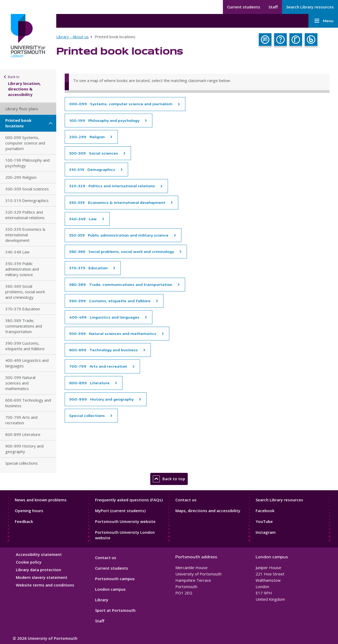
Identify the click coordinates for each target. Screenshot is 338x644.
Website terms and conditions (45, 585)
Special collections (22, 463)
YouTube (264, 521)
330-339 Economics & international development (25, 235)
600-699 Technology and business (28, 403)
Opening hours (29, 511)
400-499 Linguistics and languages (27, 363)
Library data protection (38, 570)
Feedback (24, 521)
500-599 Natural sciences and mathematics (20, 383)
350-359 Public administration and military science (22, 269)
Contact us (186, 500)
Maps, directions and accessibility (208, 511)
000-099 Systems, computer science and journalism (25, 143)
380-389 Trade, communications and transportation (24, 326)
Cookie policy (29, 562)
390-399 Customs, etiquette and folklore (25, 346)
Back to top (169, 479)
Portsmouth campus (115, 579)
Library (102, 600)
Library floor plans (22, 109)
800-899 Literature (23, 434)
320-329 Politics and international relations (25, 215)
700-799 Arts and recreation (21, 420)
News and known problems (41, 500)
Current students (244, 7)
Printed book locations (18, 123)
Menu (323, 21)
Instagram (266, 532)
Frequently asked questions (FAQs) (129, 500)
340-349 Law (17, 252)
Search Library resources (310, 7)
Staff (273, 7)
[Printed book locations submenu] (51, 123)
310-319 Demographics (27, 200)
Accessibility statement (39, 554)
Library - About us (72, 37)
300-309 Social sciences (27, 189)
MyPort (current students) (120, 511)
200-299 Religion (21, 177)
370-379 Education (23, 309)
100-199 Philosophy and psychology (27, 163)
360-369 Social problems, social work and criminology (25, 292)
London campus (110, 589)
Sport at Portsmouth (115, 610)
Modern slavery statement (42, 577)
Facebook (265, 511)
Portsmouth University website (125, 521)
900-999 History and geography (24, 449)
